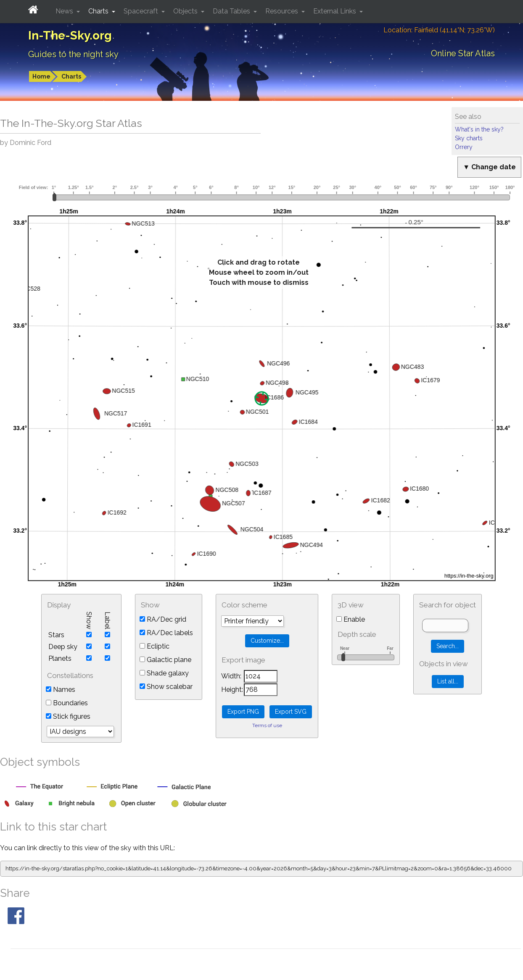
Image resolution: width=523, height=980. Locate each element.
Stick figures (68, 716)
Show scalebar (166, 687)
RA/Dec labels (166, 633)
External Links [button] (335, 11)
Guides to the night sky (73, 54)
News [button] (65, 11)
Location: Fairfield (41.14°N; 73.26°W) (439, 30)
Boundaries (67, 703)
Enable (351, 619)
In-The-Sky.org (70, 35)
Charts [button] (99, 11)
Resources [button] (283, 11)
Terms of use (267, 725)
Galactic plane (165, 660)
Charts (71, 76)
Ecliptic (155, 646)
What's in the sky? (479, 129)
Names (61, 690)
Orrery (464, 147)
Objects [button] (186, 11)
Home (41, 76)
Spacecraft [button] (142, 11)
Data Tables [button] (232, 11)
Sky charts (469, 138)
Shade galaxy (164, 673)
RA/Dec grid (163, 619)
